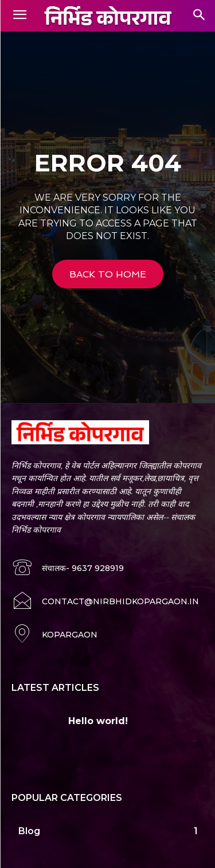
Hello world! (98, 721)
